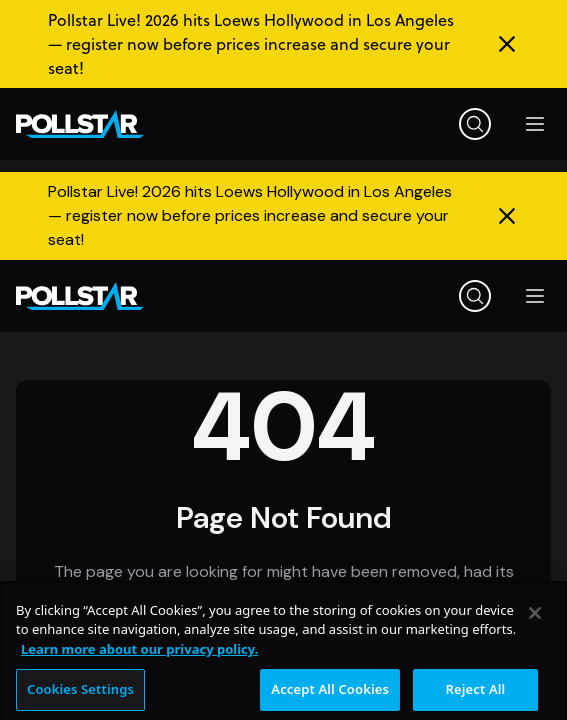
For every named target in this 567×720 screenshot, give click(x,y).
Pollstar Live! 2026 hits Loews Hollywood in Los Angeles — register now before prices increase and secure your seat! (251, 44)
